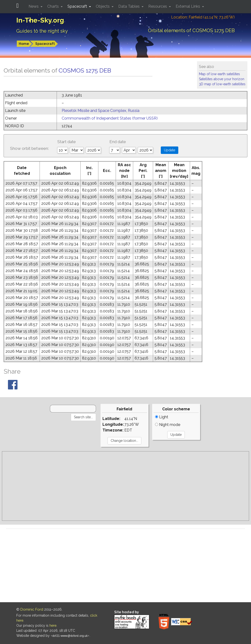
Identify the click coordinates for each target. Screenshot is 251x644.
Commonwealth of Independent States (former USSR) (110, 118)
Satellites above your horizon (222, 79)
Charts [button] (54, 6)
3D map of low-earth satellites (222, 84)
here (53, 626)
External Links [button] (188, 6)
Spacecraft (45, 44)
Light (162, 417)
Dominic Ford (32, 609)
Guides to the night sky (42, 31)
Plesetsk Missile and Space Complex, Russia (101, 111)
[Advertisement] (125, 486)
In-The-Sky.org (40, 20)
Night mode (168, 425)
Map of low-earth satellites (219, 74)
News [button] (34, 6)
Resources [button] (158, 6)
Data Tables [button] (129, 6)
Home (24, 44)
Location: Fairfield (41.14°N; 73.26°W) (203, 17)
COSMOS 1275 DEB (85, 70)
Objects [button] (103, 6)
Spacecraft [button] (78, 6)
